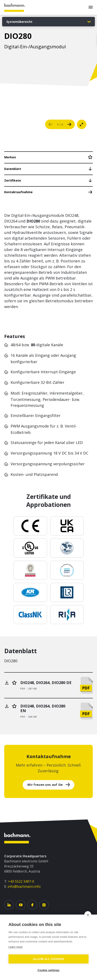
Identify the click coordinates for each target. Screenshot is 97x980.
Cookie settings (48, 970)
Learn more (15, 947)
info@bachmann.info (24, 886)
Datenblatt (13, 169)
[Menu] (91, 7)
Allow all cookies (48, 959)
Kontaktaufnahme (18, 192)
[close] (88, 915)
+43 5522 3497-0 (21, 881)
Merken (10, 157)
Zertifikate (13, 180)
